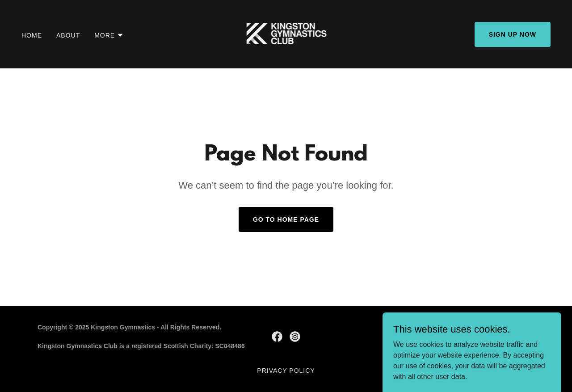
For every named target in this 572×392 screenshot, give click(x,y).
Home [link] (32, 35)
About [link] (68, 35)
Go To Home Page (286, 219)
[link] (286, 34)
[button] (109, 35)
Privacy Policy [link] (286, 371)
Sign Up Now (513, 34)
